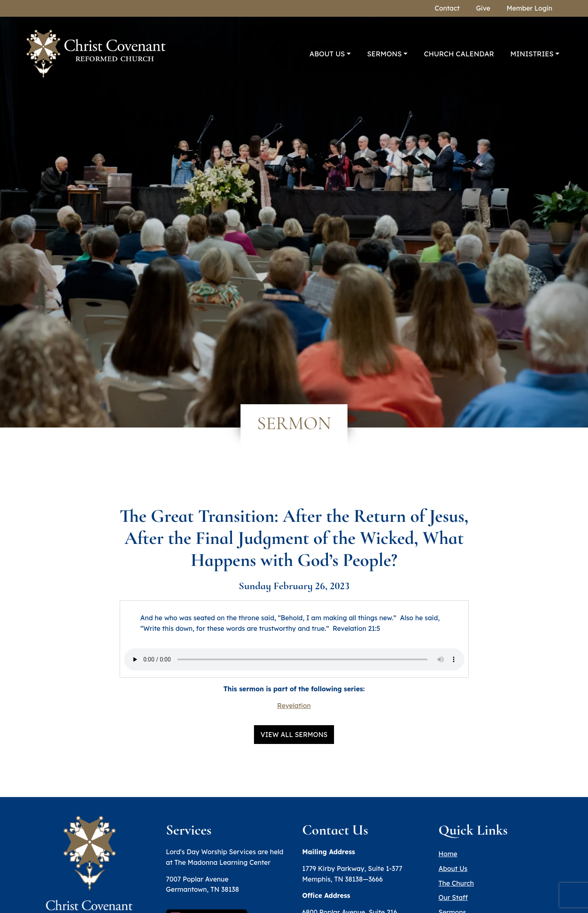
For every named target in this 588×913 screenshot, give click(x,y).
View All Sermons (294, 735)
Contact (447, 8)
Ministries (532, 54)
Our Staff (453, 897)
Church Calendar (459, 54)
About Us (327, 54)
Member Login (530, 8)
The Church (456, 883)
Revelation (294, 706)
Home (448, 854)
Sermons (384, 54)
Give (483, 8)
